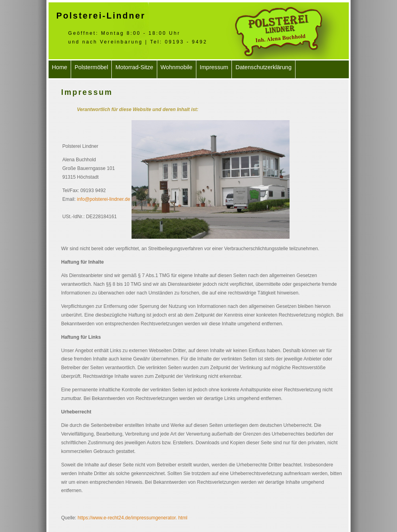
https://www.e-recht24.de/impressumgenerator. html (133, 518)
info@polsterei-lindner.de (104, 199)
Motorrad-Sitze (134, 67)
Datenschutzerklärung (263, 67)
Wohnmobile (176, 67)
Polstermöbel (91, 67)
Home (59, 67)
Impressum (214, 67)
